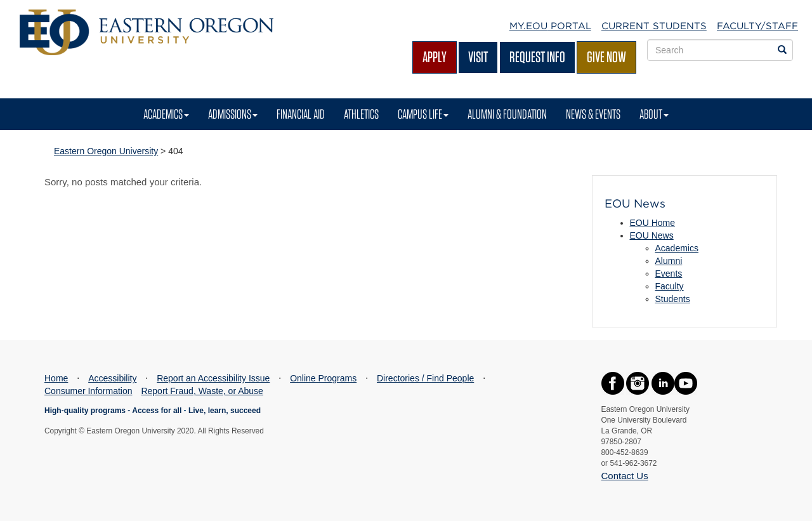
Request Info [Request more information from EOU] (537, 57)
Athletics (361, 114)
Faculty (670, 286)
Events (669, 274)
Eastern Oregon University (106, 151)
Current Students (654, 26)
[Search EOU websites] (782, 50)
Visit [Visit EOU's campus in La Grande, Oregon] (478, 57)
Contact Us (625, 476)
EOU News (652, 235)
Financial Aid (301, 114)
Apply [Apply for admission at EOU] (435, 57)
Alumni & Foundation (507, 114)
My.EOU (550, 26)
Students (673, 299)
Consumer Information (88, 391)
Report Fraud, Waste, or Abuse (202, 391)
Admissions (233, 114)
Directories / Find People (425, 378)
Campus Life (423, 114)
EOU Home (653, 223)
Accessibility (112, 378)
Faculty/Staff (757, 26)
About (654, 114)
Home (56, 378)
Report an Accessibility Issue (213, 378)
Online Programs (323, 378)
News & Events (593, 114)
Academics (166, 114)
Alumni (669, 261)
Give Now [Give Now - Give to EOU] (606, 57)
